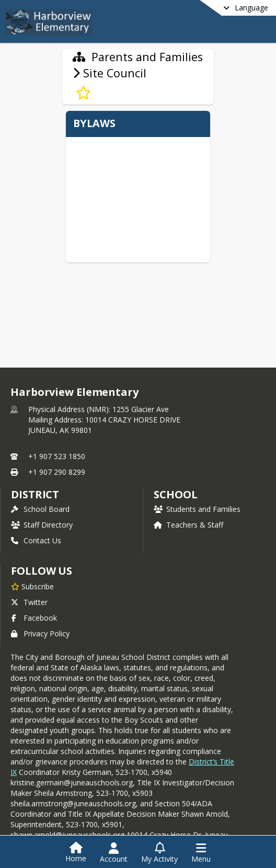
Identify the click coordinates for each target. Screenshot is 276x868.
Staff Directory (42, 525)
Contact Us (36, 540)
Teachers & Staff (188, 525)
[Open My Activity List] (159, 853)
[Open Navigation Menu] (201, 853)
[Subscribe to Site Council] (83, 93)
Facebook (34, 618)
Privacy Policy (40, 633)
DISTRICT (35, 494)
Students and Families (197, 509)
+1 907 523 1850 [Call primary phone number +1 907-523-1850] (57, 456)
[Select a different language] (220, 8)
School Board (40, 509)
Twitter (29, 602)
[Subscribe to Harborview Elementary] (32, 586)
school (175, 494)
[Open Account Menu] (114, 853)
